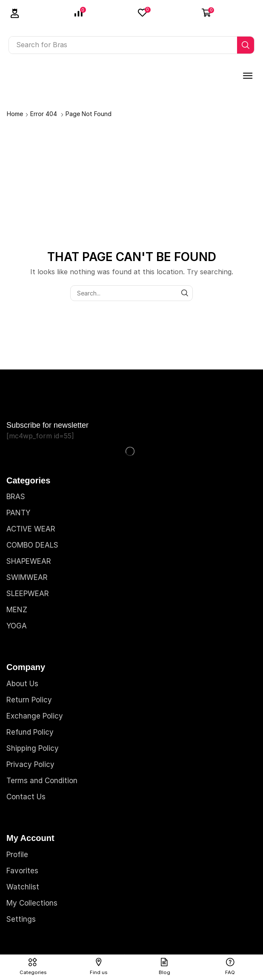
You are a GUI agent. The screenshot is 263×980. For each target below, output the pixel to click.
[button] (15, 13)
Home (15, 114)
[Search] (246, 45)
